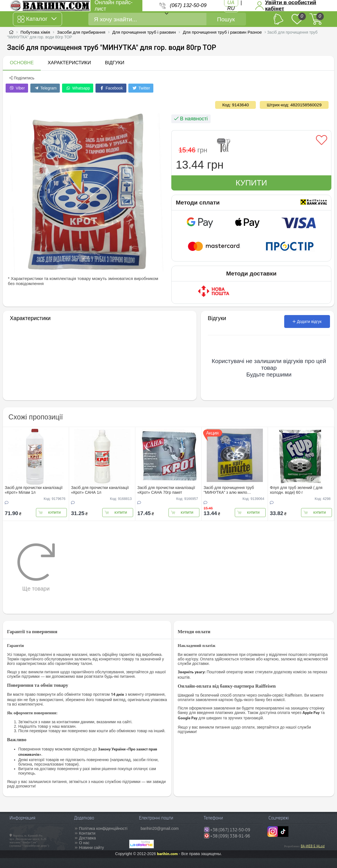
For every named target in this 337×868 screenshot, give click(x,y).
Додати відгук (307, 322)
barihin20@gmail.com (160, 828)
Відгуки (115, 63)
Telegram (45, 88)
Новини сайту (91, 848)
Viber (17, 88)
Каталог (37, 19)
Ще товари (36, 567)
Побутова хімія (35, 32)
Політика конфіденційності (103, 828)
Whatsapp (78, 88)
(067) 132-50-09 (188, 5)
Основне (22, 63)
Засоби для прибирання (81, 32)
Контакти (87, 833)
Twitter (141, 88)
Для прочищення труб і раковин (144, 32)
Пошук (226, 19)
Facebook (111, 88)
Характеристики (69, 63)
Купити (251, 183)
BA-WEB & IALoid (313, 846)
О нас (84, 843)
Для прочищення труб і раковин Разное (222, 32)
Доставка (87, 838)
